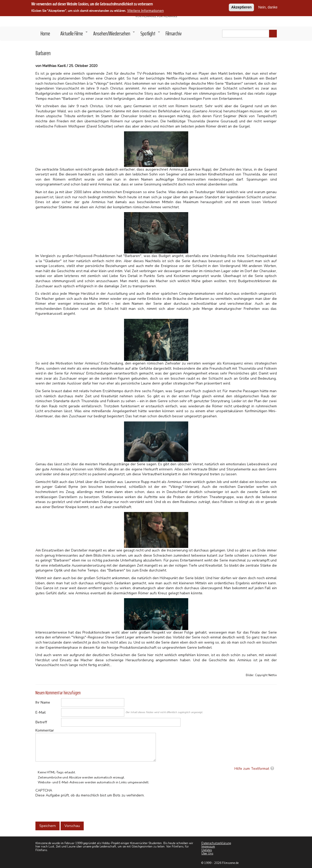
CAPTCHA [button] (44, 790)
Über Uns (207, 854)
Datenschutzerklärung (216, 843)
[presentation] (74, 808)
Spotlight (150, 35)
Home (45, 33)
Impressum (208, 847)
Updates (207, 850)
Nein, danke (268, 7)
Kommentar (45, 730)
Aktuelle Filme (74, 35)
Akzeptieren (241, 7)
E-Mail (41, 712)
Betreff (41, 722)
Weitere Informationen (145, 11)
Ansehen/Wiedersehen (114, 35)
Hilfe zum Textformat (252, 769)
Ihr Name (43, 702)
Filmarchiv (174, 33)
